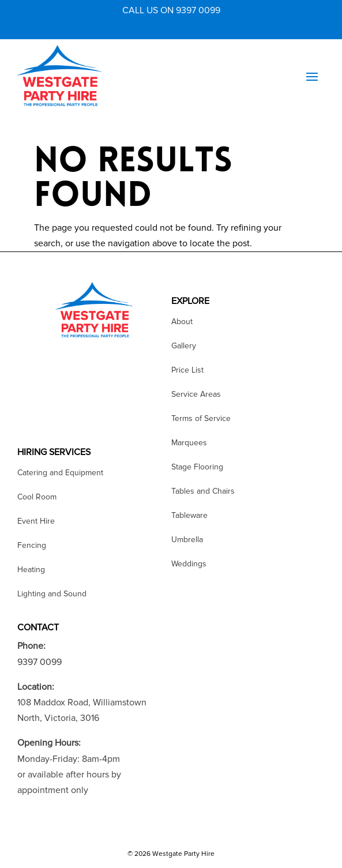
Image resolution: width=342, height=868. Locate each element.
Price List (187, 371)
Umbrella (187, 540)
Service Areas (196, 395)
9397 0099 (40, 662)
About (182, 322)
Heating (31, 570)
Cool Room (37, 497)
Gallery (184, 346)
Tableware (189, 516)
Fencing (32, 546)
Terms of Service (201, 419)
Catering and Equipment (60, 473)
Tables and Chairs (203, 492)
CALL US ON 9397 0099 (171, 10)
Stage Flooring (197, 467)
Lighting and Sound (52, 594)
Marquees (189, 443)
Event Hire (36, 522)
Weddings (189, 564)
